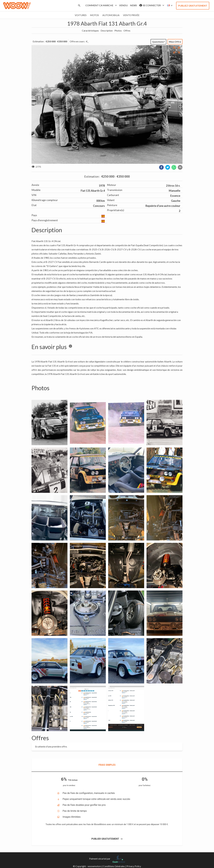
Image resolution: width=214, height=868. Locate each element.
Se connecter (151, 5)
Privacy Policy (134, 866)
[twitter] (168, 167)
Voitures (81, 15)
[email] (180, 167)
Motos (94, 15)
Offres (127, 31)
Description (107, 31)
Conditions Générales (114, 866)
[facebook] (161, 167)
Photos (118, 31)
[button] (169, 5)
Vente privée (131, 15)
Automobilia (111, 15)
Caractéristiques (90, 31)
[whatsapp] (174, 167)
